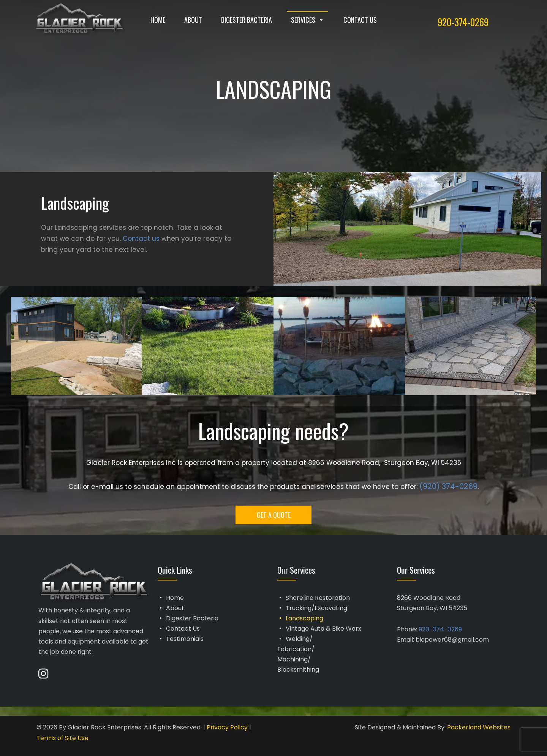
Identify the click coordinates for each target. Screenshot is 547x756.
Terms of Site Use (62, 738)
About (193, 20)
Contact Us (360, 20)
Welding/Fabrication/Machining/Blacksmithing (298, 654)
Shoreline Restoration (318, 598)
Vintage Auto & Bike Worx (323, 629)
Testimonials (185, 639)
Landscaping (304, 618)
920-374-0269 (463, 22)
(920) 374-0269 (448, 486)
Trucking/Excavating (316, 608)
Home (158, 20)
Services (308, 20)
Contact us (141, 239)
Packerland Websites (479, 727)
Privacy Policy (227, 727)
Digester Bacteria (247, 20)
